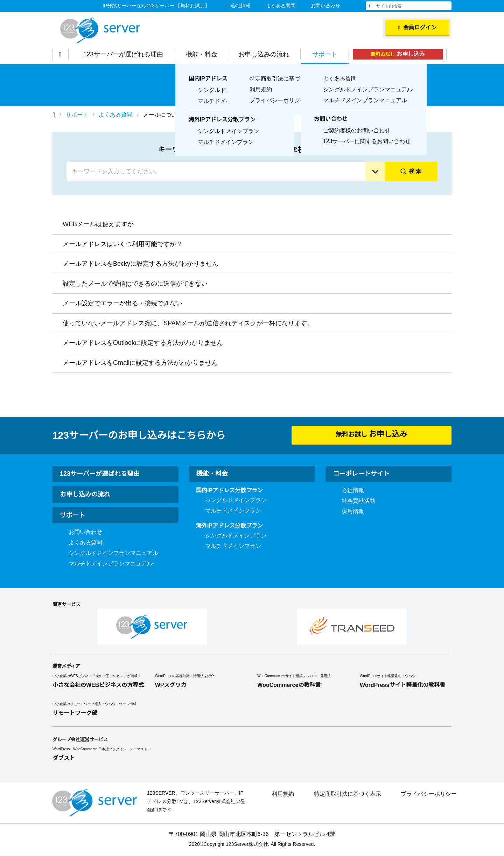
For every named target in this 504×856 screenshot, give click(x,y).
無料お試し (401, 54)
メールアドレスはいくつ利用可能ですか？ (122, 244)
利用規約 (283, 794)
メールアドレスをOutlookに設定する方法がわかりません (144, 343)
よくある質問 (281, 6)
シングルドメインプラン (236, 500)
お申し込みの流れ (267, 54)
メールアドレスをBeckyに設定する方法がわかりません (141, 264)
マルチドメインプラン (233, 511)
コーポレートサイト (361, 474)
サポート (328, 54)
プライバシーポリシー (429, 794)
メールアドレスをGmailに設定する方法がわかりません (140, 363)
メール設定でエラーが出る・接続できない (122, 303)
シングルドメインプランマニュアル (113, 553)
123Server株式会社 (100, 30)
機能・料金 (205, 54)
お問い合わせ (325, 6)
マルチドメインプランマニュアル (111, 564)
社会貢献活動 (358, 501)
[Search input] (218, 172)
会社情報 (238, 6)
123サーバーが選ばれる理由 (127, 54)
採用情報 (353, 511)
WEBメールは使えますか (98, 224)
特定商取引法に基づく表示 (348, 794)
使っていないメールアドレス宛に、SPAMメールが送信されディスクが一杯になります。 (186, 323)
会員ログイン (417, 28)
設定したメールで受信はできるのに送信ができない (135, 284)
